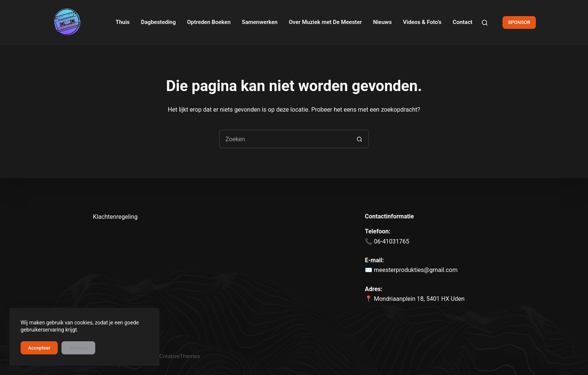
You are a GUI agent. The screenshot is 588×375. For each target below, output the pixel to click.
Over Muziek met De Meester (325, 22)
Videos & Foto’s (422, 22)
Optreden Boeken (209, 22)
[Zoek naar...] (285, 139)
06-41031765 (391, 241)
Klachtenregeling (115, 217)
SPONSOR (519, 22)
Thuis (123, 22)
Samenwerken (260, 22)
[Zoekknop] (360, 139)
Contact (463, 22)
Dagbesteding (158, 22)
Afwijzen (78, 348)
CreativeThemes (180, 356)
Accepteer (39, 348)
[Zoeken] (485, 23)
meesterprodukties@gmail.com (416, 270)
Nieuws (382, 22)
